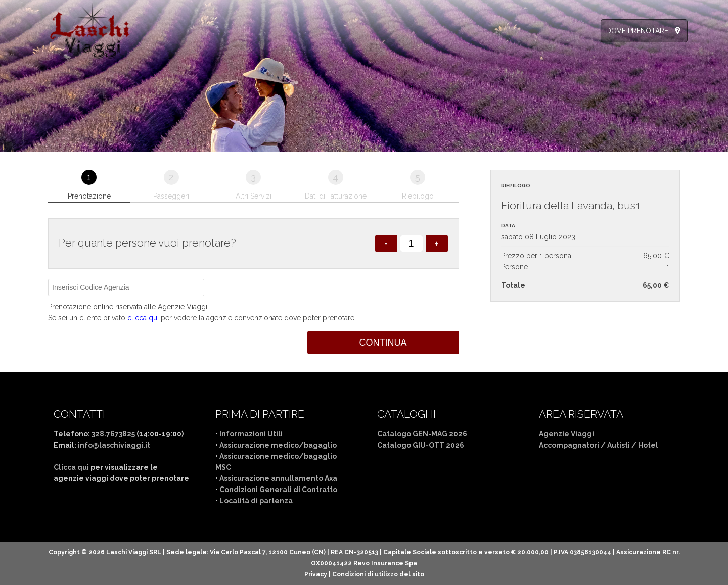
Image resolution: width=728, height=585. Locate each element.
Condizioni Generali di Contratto (278, 490)
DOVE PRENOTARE (637, 31)
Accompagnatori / (573, 445)
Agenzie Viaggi (566, 434)
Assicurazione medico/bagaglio (278, 445)
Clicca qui (71, 467)
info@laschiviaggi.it (114, 445)
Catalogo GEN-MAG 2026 (422, 434)
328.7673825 (113, 434)
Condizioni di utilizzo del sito (378, 574)
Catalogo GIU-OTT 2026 (421, 445)
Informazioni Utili (251, 434)
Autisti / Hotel (633, 445)
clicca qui (143, 318)
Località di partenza (256, 501)
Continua (383, 343)
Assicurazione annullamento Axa (278, 478)
